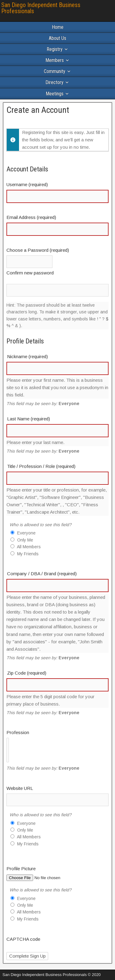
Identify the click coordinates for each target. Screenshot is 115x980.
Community (55, 71)
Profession (18, 732)
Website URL (20, 788)
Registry (55, 49)
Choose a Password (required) (38, 250)
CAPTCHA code (23, 939)
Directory (54, 82)
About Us (57, 38)
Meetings (55, 94)
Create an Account (38, 110)
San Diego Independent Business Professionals (41, 8)
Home (58, 27)
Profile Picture (21, 869)
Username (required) (27, 184)
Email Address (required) (31, 217)
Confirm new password (30, 273)
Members (55, 60)
